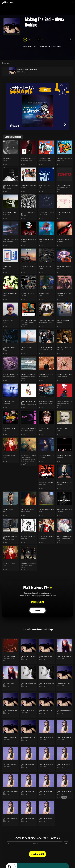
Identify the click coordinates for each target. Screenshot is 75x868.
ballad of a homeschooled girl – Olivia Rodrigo (35, 710)
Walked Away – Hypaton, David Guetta (32, 428)
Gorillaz (32, 461)
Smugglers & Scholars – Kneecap (31, 239)
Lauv (4, 268)
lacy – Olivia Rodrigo (9, 737)
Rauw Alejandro (65, 538)
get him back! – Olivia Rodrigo (48, 656)
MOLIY (49, 160)
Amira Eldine (25, 322)
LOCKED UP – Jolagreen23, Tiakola (13, 536)
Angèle (41, 538)
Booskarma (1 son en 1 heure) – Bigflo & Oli (52, 482)
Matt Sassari (24, 324)
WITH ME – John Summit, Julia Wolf (49, 347)
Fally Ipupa (60, 511)
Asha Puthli (24, 457)
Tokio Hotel (60, 295)
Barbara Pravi (61, 349)
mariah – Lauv (7, 266)
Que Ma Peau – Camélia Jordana (31, 509)
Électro (42, 47)
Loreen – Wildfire (8, 509)
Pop (46, 47)
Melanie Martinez (62, 376)
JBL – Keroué (7, 158)
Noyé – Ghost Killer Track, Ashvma (31, 401)
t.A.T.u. (5, 295)
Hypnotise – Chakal (9, 347)
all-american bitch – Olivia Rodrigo (32, 737)
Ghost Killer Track (31, 405)
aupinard (59, 322)
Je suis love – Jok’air (9, 428)
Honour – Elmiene (26, 347)
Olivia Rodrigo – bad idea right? (13, 683)
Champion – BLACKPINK (64, 455)
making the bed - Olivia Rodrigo (27, 69)
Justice (45, 538)
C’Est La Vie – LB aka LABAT (65, 239)
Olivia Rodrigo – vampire (28, 683)
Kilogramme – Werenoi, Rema (12, 185)
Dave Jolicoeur (25, 461)
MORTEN (41, 268)
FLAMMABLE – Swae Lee (28, 185)
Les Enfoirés (60, 160)
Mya (46, 376)
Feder (41, 241)
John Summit (43, 349)
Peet (4, 322)
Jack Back (31, 322)
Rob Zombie (24, 216)
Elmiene (23, 349)
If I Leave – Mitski (62, 428)
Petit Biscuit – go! (8, 401)
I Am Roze (24, 295)
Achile (41, 295)
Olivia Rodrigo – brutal (10, 818)
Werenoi (9, 189)
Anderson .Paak (11, 376)
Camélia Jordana (26, 511)
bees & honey (43, 160)
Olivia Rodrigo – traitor (64, 791)
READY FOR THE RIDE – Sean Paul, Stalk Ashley (53, 401)
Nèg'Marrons (49, 322)
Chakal (5, 351)
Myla (58, 214)
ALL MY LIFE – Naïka (9, 563)
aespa (5, 376)
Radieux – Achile (44, 293)
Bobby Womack (30, 459)
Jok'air (5, 430)
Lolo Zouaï (29, 160)
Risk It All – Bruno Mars (28, 536)
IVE (40, 187)
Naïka (5, 457)
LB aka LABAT (61, 241)
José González (43, 214)
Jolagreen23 (6, 540)
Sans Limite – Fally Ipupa (64, 509)
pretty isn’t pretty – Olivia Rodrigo (49, 710)
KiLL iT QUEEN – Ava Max (65, 482)
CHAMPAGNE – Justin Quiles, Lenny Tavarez (34, 563)
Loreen (5, 511)
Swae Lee (24, 187)
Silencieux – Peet (8, 320)
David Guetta (25, 430)
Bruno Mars (24, 538)
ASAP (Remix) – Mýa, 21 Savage (48, 374)
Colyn (5, 241)
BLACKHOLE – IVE (44, 185)
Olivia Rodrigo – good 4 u (65, 764)
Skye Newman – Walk (9, 212)
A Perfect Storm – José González (48, 212)
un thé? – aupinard (63, 320)
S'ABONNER (37, 610)
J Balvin (65, 187)
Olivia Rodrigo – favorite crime (48, 737)
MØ (61, 405)
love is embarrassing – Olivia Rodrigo (14, 710)
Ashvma (23, 405)
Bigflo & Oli (42, 484)
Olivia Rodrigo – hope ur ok (11, 764)
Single (35, 47)
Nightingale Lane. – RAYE (46, 509)
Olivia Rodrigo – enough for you (49, 764)
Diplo (58, 403)
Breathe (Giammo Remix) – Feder (49, 239)
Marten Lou (10, 241)
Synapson (24, 378)
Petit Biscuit (6, 403)
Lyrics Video (29, 47)
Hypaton (31, 430)
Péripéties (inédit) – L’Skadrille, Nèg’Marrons (52, 320)
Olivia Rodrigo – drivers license (48, 791)
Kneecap (23, 241)
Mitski (59, 430)
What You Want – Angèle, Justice (49, 536)
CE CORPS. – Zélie (44, 428)
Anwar (23, 268)
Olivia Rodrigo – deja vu (10, 791)
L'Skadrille (42, 322)
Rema (5, 189)
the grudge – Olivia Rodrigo (65, 710)
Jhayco (59, 538)
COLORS (23, 160)
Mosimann (32, 376)
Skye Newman (7, 214)
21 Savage (42, 376)
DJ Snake (59, 187)
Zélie (40, 430)
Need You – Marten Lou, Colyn (12, 239)
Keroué (5, 160)
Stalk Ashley (48, 403)
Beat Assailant (25, 376)
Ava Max (59, 484)
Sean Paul (42, 403)
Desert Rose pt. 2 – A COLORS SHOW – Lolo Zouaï (36, 158)
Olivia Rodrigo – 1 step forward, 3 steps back (35, 791)
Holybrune (42, 457)
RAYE (40, 511)
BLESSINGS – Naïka (9, 455)
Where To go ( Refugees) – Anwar (31, 266)
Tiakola (12, 540)
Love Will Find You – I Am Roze (30, 293)
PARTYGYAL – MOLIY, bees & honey (50, 158)
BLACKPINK (60, 457)
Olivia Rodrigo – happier (28, 764)
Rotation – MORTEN (45, 266)
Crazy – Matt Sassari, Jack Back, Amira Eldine (34, 320)
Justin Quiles (25, 565)
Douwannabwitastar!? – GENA (66, 266)
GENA (58, 268)
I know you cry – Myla (64, 212)
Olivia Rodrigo (57, 47)
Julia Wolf (49, 349)
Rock (49, 47)
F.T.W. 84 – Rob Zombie (28, 212)
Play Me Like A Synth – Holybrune (49, 455)
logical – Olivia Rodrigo (28, 656)
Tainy (58, 540)
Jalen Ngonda (25, 463)
